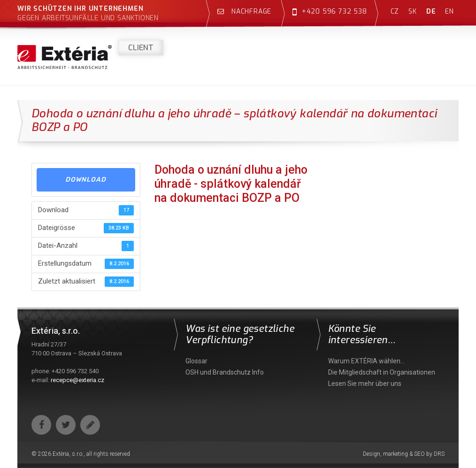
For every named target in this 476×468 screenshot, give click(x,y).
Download (86, 180)
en (449, 12)
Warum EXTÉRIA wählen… (366, 361)
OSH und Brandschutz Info (225, 372)
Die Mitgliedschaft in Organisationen (382, 372)
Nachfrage (244, 12)
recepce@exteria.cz (77, 380)
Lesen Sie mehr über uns (365, 384)
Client (141, 48)
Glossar (196, 361)
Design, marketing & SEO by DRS (404, 454)
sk (413, 12)
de (431, 12)
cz (395, 12)
